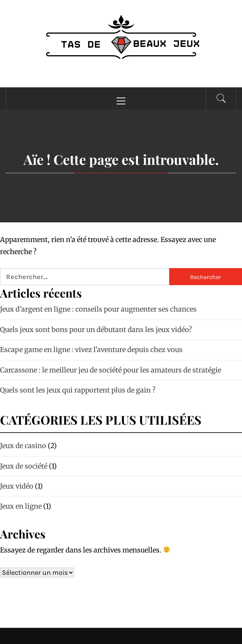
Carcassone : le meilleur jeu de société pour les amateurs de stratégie (111, 370)
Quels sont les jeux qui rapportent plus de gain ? (78, 390)
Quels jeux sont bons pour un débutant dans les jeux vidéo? (96, 330)
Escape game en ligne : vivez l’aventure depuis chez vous (91, 350)
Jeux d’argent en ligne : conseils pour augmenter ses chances (98, 309)
